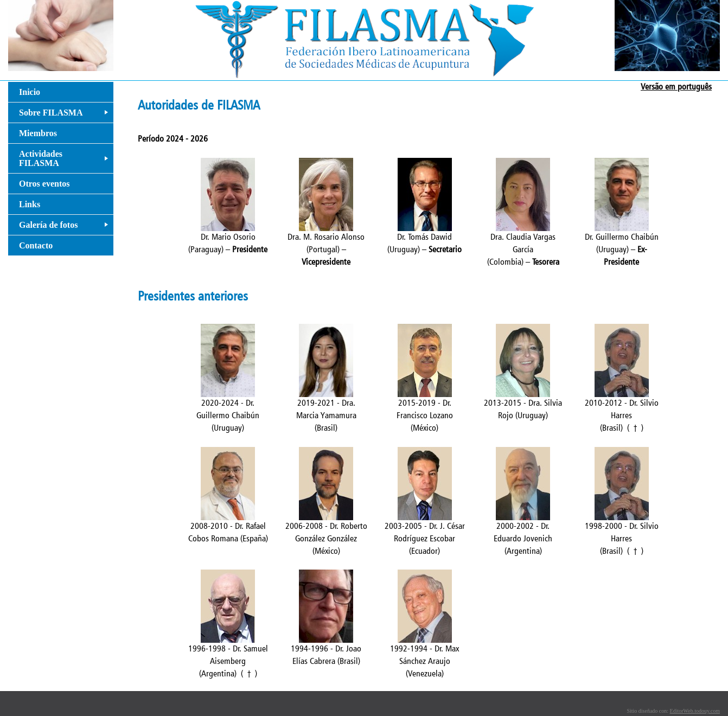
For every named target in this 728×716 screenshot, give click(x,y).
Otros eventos (44, 184)
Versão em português (676, 87)
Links (30, 204)
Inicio (30, 92)
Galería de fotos (66, 228)
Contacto (36, 245)
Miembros (38, 133)
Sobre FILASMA (66, 115)
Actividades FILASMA (66, 161)
